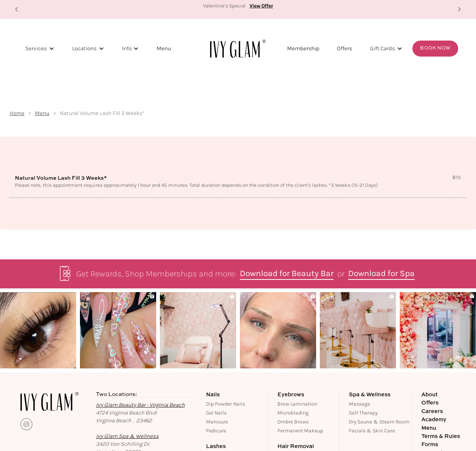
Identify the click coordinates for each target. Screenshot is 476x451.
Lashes (216, 447)
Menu (164, 48)
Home (17, 113)
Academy (434, 420)
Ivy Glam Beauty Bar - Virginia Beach (140, 405)
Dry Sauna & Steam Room (379, 422)
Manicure (217, 422)
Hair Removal (296, 447)
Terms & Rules (441, 436)
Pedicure (216, 431)
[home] (238, 48)
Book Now (435, 48)
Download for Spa (381, 274)
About (430, 395)
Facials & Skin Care (372, 431)
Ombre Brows (293, 422)
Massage (359, 404)
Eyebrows (291, 395)
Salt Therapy (363, 413)
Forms (430, 445)
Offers (345, 48)
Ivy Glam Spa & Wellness (127, 436)
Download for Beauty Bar (287, 274)
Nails (213, 395)
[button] (17, 9)
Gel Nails (216, 413)
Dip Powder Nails (226, 404)
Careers (432, 412)
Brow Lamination (297, 404)
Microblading (293, 413)
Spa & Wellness (370, 395)
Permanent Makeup (300, 431)
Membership (303, 48)
